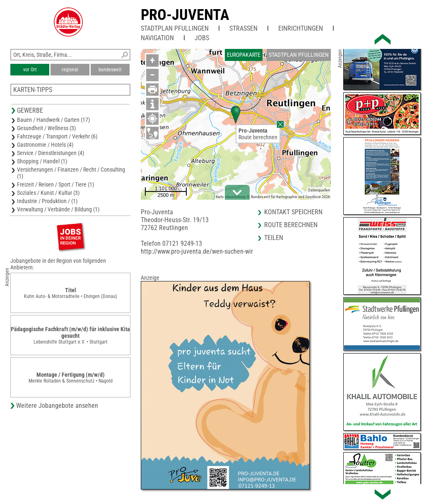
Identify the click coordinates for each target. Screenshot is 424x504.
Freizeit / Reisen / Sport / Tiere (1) (55, 184)
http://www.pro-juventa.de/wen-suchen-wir (197, 251)
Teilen (274, 238)
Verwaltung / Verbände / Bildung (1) (58, 209)
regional (70, 70)
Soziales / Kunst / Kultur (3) (48, 193)
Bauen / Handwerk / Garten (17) (53, 120)
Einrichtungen (301, 28)
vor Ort (30, 70)
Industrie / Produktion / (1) (47, 201)
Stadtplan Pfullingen (175, 28)
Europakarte (244, 55)
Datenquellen (319, 190)
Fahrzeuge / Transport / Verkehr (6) (57, 136)
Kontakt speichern (293, 212)
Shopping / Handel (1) (42, 161)
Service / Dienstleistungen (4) (51, 153)
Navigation (157, 38)
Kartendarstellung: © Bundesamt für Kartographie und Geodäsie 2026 (273, 197)
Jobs (202, 38)
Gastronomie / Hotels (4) (45, 145)
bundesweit (110, 70)
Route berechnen (258, 137)
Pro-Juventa (185, 15)
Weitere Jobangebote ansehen (57, 406)
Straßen (243, 28)
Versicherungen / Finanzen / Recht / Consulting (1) (71, 173)
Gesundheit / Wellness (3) (46, 128)
